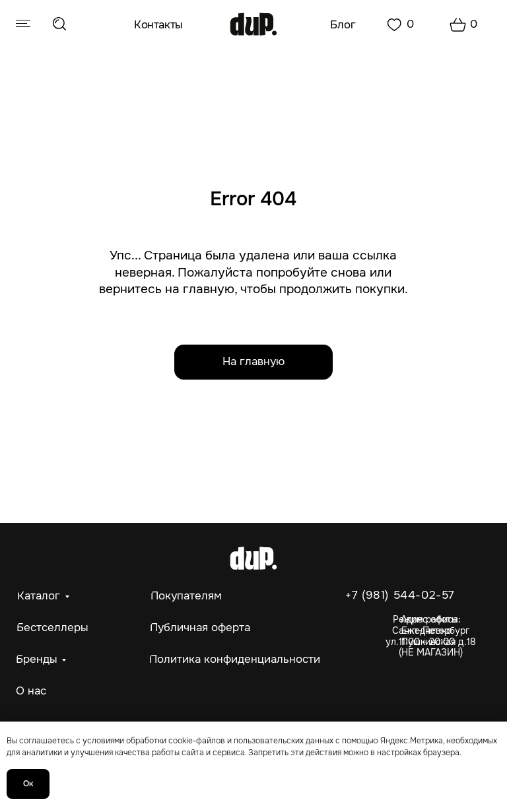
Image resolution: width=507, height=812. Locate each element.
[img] (254, 24)
